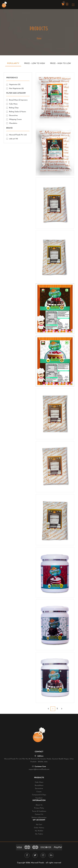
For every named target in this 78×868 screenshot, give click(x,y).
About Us (39, 805)
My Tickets (39, 834)
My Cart (39, 825)
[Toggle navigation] (73, 5)
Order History (39, 828)
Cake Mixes (39, 782)
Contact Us (39, 814)
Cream (39, 792)
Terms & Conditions (39, 811)
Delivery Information (39, 818)
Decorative (39, 789)
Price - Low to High (35, 64)
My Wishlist (39, 831)
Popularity (13, 64)
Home (39, 38)
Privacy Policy (39, 808)
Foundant (39, 798)
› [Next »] (62, 709)
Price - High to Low (60, 64)
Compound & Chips (39, 795)
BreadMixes (39, 785)
